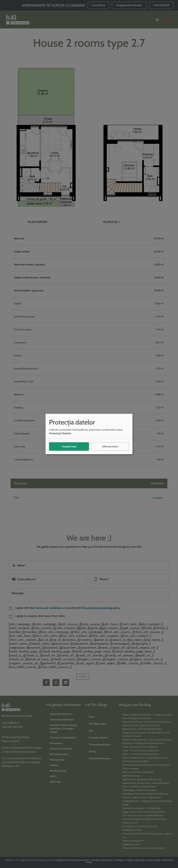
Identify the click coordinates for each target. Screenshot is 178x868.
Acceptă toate (69, 446)
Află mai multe (110, 446)
